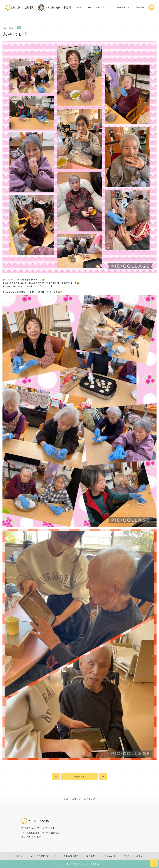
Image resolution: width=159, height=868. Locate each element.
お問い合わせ (109, 856)
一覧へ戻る (79, 777)
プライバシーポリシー (134, 856)
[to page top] (154, 863)
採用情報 (91, 856)
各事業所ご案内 (71, 856)
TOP (66, 799)
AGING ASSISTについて (43, 856)
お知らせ (76, 799)
